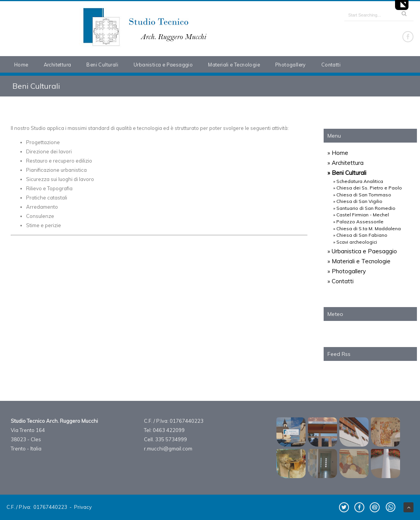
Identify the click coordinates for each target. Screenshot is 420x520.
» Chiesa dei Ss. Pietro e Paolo (368, 188)
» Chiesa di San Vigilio (358, 201)
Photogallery (291, 65)
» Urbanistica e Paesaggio (362, 251)
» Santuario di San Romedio (364, 208)
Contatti (331, 65)
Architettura (58, 65)
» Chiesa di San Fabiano (360, 235)
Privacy (83, 507)
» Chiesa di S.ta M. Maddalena (367, 228)
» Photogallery (347, 271)
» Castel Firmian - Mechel (361, 215)
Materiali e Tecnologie (234, 65)
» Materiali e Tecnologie (359, 261)
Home (21, 65)
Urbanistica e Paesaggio (163, 65)
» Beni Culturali (347, 173)
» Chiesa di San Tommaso (362, 195)
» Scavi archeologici (355, 242)
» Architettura (346, 163)
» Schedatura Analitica (358, 181)
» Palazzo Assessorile (358, 222)
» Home (338, 153)
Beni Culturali (102, 65)
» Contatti (341, 281)
